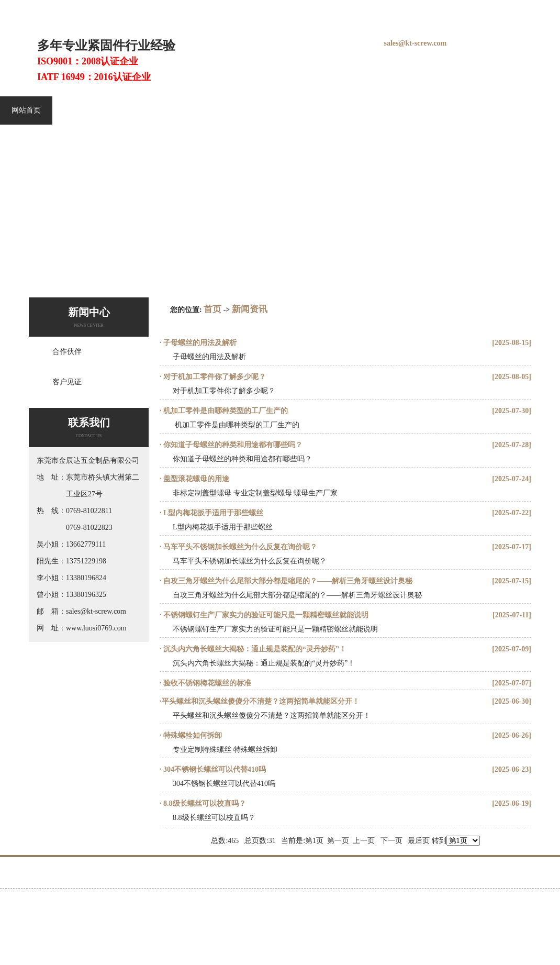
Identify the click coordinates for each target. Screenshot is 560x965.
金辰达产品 (254, 110)
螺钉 (161, 10)
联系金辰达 (529, 876)
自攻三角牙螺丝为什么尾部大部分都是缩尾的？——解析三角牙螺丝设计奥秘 (287, 581)
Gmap (326, 903)
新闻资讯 (527, 110)
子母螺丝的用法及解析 (199, 343)
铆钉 (274, 10)
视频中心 (415, 110)
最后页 (419, 841)
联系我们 (517, 10)
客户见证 (310, 110)
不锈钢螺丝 (82, 110)
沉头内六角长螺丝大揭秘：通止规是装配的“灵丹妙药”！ (254, 649)
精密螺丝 (198, 110)
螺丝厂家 (227, 10)
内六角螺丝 (142, 110)
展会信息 (362, 110)
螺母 (254, 10)
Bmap (307, 903)
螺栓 (181, 10)
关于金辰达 (471, 110)
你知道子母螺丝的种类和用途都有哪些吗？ (232, 445)
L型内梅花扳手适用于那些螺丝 (213, 513)
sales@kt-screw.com (416, 43)
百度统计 (20, 922)
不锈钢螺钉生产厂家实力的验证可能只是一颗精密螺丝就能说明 (265, 615)
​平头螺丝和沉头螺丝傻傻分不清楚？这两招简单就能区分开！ (261, 701)
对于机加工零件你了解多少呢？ (214, 377)
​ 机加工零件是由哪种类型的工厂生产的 (225, 411)
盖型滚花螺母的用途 (196, 479)
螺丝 (200, 10)
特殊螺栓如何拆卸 (192, 735)
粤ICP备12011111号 (260, 903)
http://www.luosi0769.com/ (186, 903)
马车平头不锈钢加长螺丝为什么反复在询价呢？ (240, 547)
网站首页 (26, 110)
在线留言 (482, 10)
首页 (212, 309)
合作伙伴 (67, 352)
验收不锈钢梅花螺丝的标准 (207, 683)
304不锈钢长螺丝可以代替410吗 (214, 769)
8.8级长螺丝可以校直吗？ (204, 803)
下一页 (391, 841)
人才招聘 (473, 876)
